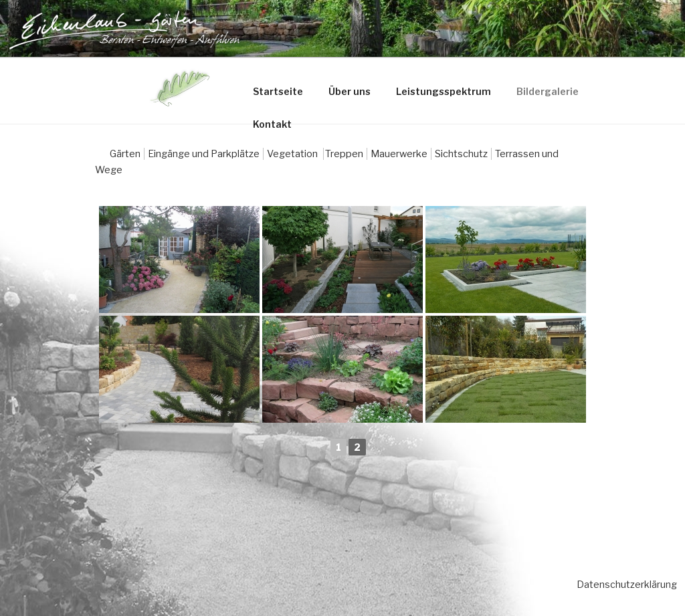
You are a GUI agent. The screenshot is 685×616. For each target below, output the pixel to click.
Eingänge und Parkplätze (204, 154)
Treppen (344, 154)
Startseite (278, 91)
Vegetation (293, 154)
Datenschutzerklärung (627, 584)
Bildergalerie (548, 91)
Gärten (125, 154)
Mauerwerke (399, 154)
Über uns (350, 91)
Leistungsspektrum (444, 91)
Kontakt (272, 124)
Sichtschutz (461, 154)
